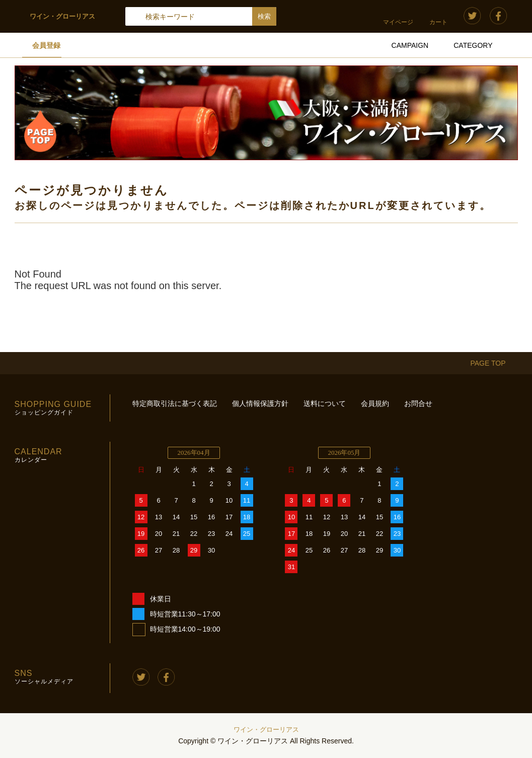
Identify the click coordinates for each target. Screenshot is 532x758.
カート (438, 22)
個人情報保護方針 (260, 403)
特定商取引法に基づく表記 (175, 403)
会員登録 (46, 45)
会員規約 (375, 403)
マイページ (398, 22)
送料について (325, 403)
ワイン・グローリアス (266, 730)
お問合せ (418, 403)
